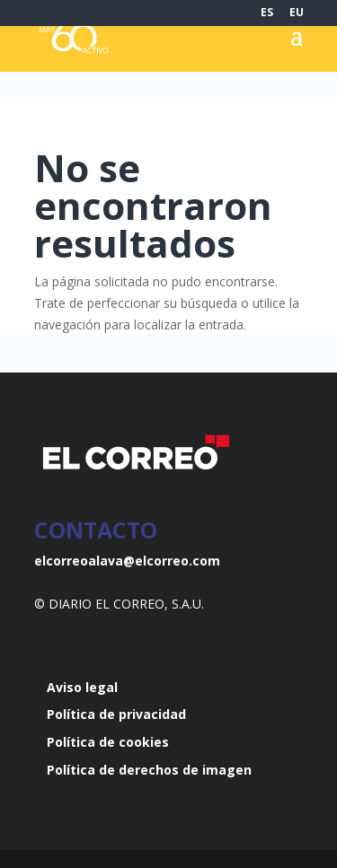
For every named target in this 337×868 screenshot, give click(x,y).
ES (267, 13)
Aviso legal (82, 687)
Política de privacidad (116, 714)
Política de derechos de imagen (149, 770)
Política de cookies (108, 742)
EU (297, 13)
